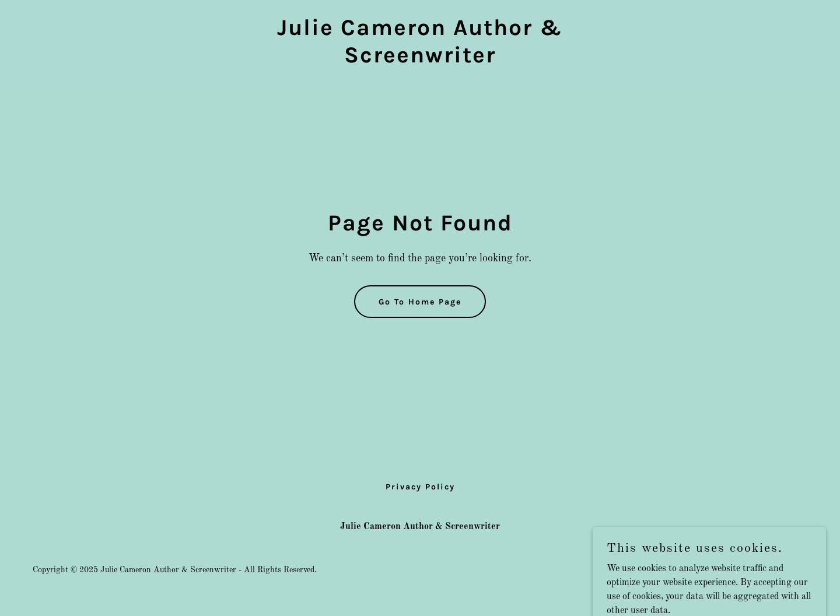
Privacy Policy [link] (420, 487)
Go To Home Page (420, 302)
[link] (420, 60)
